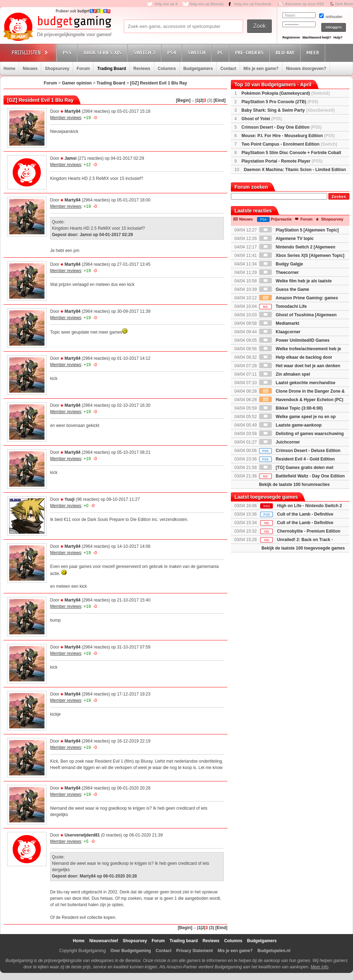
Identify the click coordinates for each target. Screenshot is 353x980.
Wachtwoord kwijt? (317, 37)
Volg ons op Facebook (253, 4)
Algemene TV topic (286, 239)
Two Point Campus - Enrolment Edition (289, 144)
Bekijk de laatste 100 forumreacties (294, 485)
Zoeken (339, 197)
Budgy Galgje (281, 264)
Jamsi (71, 158)
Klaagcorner (280, 332)
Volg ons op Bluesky (207, 4)
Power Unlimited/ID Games (294, 340)
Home (9, 69)
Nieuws (30, 69)
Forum (83, 69)
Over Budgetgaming (131, 951)
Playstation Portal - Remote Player (282, 161)
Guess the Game (284, 289)
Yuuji (70, 499)
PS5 (68, 52)
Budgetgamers (198, 69)
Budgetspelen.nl (274, 951)
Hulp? (338, 37)
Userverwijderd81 (82, 835)
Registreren (291, 37)
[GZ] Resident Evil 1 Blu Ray (159, 83)
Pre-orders (250, 52)
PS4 (173, 52)
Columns (167, 69)
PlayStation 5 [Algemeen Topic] (299, 230)
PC (221, 52)
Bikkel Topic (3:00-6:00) (291, 408)
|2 (201, 100)
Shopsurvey (57, 69)
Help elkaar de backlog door (296, 357)
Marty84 (73, 111)
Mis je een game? (261, 69)
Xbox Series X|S (103, 52)
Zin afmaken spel (285, 374)
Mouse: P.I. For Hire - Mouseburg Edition (288, 136)
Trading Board (111, 69)
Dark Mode (344, 4)
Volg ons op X (166, 4)
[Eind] (220, 100)
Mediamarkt (279, 323)
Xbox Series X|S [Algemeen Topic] (302, 256)
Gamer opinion (77, 83)
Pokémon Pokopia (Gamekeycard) (286, 93)
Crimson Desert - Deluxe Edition (300, 451)
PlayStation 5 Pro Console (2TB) (280, 102)
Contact (228, 69)
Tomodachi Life (283, 306)
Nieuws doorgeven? (306, 69)
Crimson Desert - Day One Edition (282, 127)
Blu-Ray (286, 52)
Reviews (142, 69)
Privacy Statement (195, 951)
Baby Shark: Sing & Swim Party (288, 110)
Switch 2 (145, 52)
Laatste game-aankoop (290, 425)
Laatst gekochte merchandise (297, 383)
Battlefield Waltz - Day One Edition (302, 476)
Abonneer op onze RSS (304, 4)
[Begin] (183, 100)
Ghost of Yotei (262, 119)
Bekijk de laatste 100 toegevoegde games (303, 548)
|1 (197, 100)
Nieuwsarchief (104, 941)
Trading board (184, 941)
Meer (314, 52)
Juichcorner (280, 442)
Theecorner (279, 272)
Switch (198, 52)
